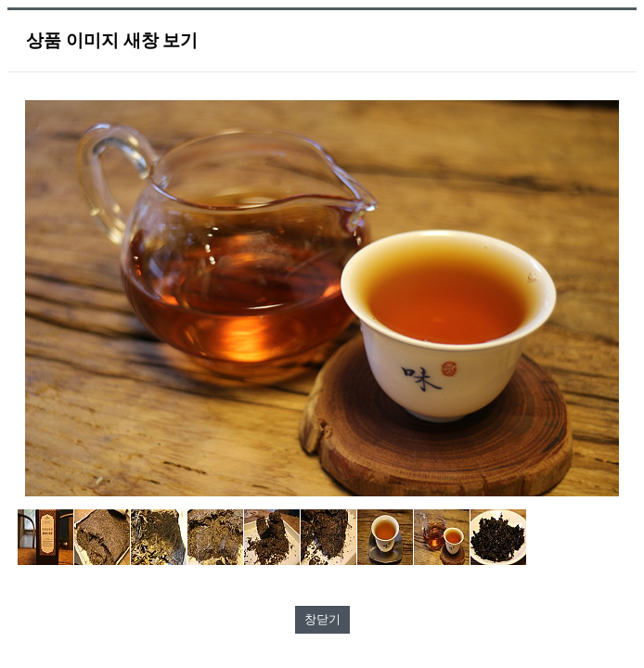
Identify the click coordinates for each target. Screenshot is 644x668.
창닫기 (322, 619)
